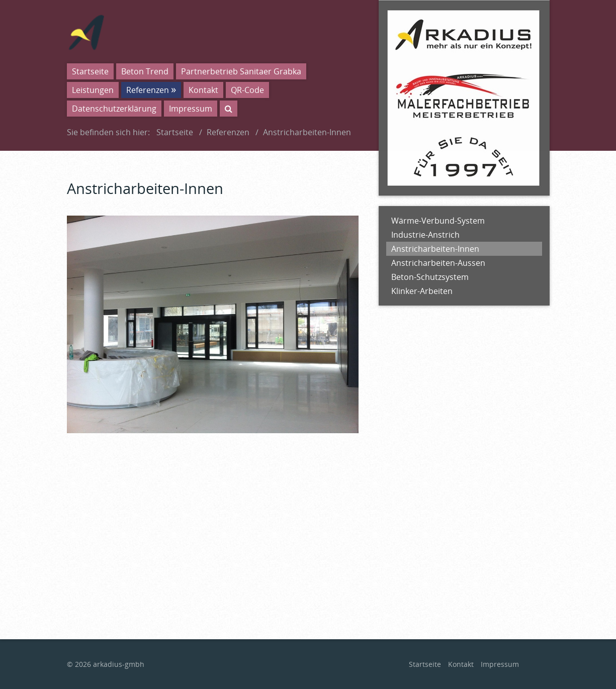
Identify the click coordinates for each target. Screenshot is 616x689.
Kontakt (203, 90)
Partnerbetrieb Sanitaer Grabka (241, 71)
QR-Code (247, 90)
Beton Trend (145, 71)
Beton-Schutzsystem (430, 277)
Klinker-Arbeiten (422, 291)
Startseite (90, 71)
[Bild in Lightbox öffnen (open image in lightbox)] (213, 324)
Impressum (191, 109)
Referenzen (148, 90)
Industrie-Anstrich (425, 235)
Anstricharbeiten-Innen (435, 249)
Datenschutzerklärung (114, 109)
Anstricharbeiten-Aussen (438, 263)
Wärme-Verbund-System (438, 221)
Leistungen (93, 90)
